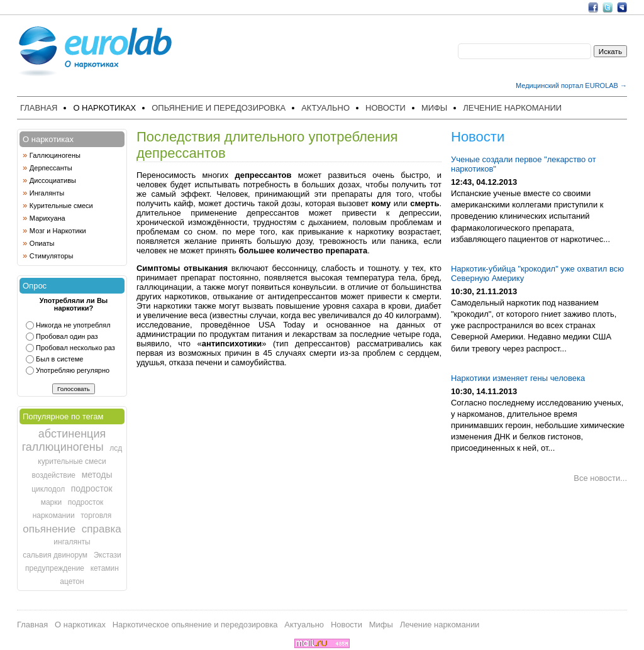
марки (52, 502)
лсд (116, 448)
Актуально (325, 108)
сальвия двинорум (55, 555)
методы (97, 475)
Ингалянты (47, 193)
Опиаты (42, 243)
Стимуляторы (52, 256)
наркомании (54, 515)
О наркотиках (104, 108)
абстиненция (72, 434)
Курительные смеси (61, 206)
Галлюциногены (55, 155)
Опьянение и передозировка (219, 108)
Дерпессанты (51, 168)
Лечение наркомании (512, 108)
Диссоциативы (53, 180)
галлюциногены (63, 447)
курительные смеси (72, 461)
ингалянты (72, 542)
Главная (39, 108)
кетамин (105, 568)
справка (102, 529)
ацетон (72, 581)
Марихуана (47, 218)
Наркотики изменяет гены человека (518, 378)
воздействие (53, 475)
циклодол (48, 489)
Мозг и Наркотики (58, 231)
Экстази (108, 555)
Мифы (434, 108)
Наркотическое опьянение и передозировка (195, 625)
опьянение (49, 529)
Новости (386, 108)
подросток (92, 488)
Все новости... (600, 478)
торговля (96, 515)
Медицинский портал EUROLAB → (571, 85)
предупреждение (55, 568)
